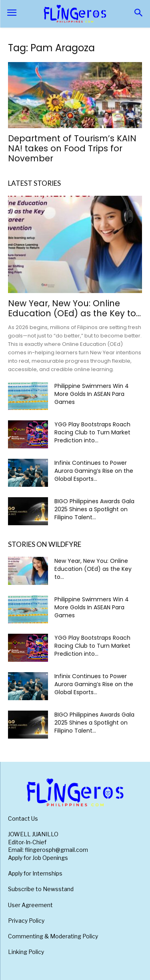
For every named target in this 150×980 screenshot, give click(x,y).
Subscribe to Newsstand (41, 889)
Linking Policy (26, 952)
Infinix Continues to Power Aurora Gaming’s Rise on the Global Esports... (94, 471)
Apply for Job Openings (38, 858)
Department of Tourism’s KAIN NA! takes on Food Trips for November (72, 148)
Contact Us (23, 818)
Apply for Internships (35, 873)
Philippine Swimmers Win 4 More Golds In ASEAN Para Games (92, 394)
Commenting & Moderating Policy (53, 936)
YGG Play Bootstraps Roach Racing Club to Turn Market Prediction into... (92, 432)
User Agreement (30, 905)
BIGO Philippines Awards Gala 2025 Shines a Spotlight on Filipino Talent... (94, 509)
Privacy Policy (26, 921)
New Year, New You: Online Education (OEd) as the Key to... (74, 308)
